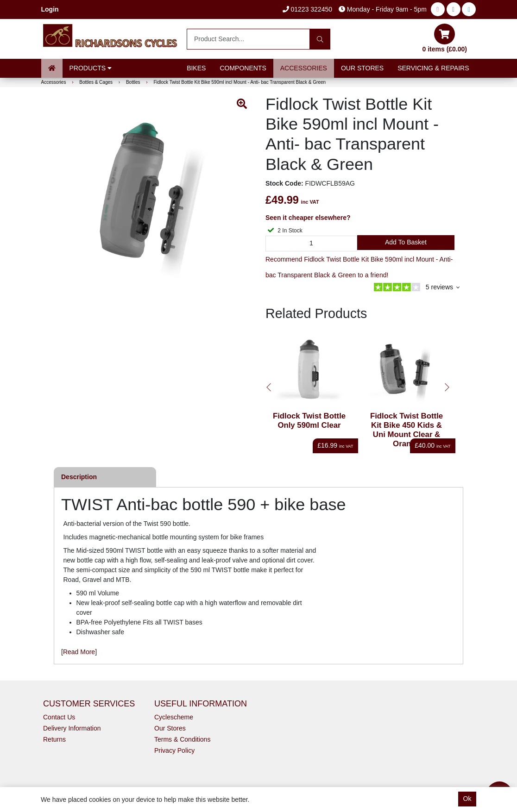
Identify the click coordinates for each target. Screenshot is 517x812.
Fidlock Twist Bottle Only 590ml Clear (309, 421)
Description (79, 477)
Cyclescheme (174, 717)
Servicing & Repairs (433, 68)
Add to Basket (406, 242)
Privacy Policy (174, 750)
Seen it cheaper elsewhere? (308, 218)
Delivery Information (72, 728)
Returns (54, 739)
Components (243, 68)
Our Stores (362, 68)
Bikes (196, 68)
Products (91, 68)
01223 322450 (307, 9)
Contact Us (59, 717)
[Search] (320, 39)
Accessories (304, 68)
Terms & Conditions (182, 739)
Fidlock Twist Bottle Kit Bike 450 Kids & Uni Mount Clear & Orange (407, 430)
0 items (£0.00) (445, 38)
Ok (467, 799)
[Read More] (79, 652)
